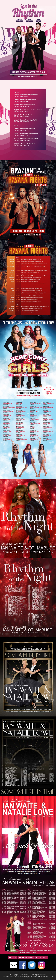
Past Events (26, 957)
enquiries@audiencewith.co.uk (43, 977)
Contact (42, 957)
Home (12, 957)
